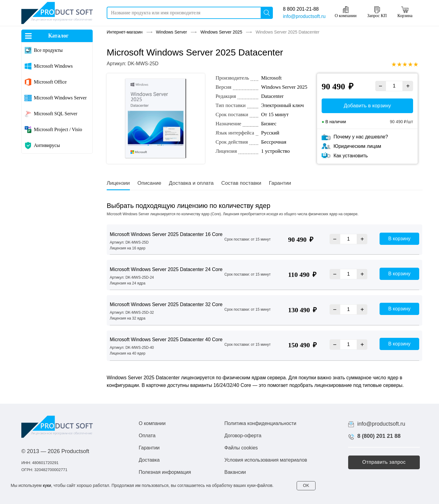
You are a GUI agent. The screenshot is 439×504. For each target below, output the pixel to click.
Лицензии (118, 183)
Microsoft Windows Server (60, 98)
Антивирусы (47, 145)
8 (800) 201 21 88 (379, 436)
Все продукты (48, 50)
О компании (346, 12)
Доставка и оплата (191, 183)
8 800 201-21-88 (301, 9)
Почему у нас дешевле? (361, 137)
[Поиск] (267, 13)
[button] (384, 462)
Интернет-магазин (125, 32)
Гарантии (280, 183)
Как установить (351, 156)
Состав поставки (241, 183)
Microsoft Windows (53, 66)
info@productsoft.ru (304, 16)
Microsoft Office (50, 82)
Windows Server (172, 32)
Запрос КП (377, 12)
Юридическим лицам (357, 146)
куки (47, 485)
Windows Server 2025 (221, 32)
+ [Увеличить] (408, 86)
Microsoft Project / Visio (58, 129)
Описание (149, 183)
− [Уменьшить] (380, 86)
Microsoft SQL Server (56, 114)
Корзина (405, 12)
